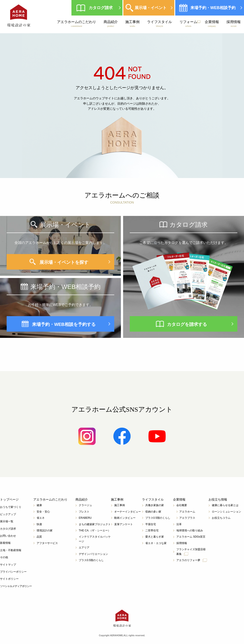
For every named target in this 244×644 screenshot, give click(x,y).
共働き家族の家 (155, 505)
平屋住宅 (151, 524)
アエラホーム (187, 512)
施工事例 (132, 24)
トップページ (9, 499)
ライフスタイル (159, 24)
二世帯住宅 (152, 530)
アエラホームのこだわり (77, 24)
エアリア (84, 548)
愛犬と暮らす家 (155, 537)
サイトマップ (8, 565)
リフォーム (188, 24)
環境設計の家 (45, 530)
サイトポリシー (9, 579)
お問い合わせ (8, 536)
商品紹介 (111, 24)
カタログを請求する (187, 324)
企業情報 (212, 24)
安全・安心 (43, 512)
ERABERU (85, 518)
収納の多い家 (153, 512)
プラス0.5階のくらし (91, 560)
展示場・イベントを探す (64, 262)
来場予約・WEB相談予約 (213, 8)
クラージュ (85, 505)
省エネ (41, 518)
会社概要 (182, 505)
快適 (39, 524)
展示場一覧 (7, 521)
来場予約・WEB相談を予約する (64, 324)
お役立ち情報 (218, 499)
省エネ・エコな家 (156, 543)
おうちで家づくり (11, 507)
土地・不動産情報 (11, 550)
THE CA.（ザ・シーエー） (95, 530)
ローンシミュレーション (226, 512)
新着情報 (5, 543)
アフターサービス (47, 543)
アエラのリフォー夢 (192, 560)
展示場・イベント (151, 8)
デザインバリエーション (93, 554)
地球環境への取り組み (190, 530)
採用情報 (234, 24)
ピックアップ (8, 514)
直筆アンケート (124, 524)
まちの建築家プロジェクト (95, 524)
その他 (4, 557)
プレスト (84, 512)
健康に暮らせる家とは (225, 505)
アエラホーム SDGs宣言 (191, 537)
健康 (39, 505)
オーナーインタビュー (128, 512)
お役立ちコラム (221, 518)
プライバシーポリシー (13, 572)
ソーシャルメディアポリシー (16, 586)
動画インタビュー (125, 518)
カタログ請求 (101, 8)
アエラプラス (187, 518)
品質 (39, 537)
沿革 (179, 524)
